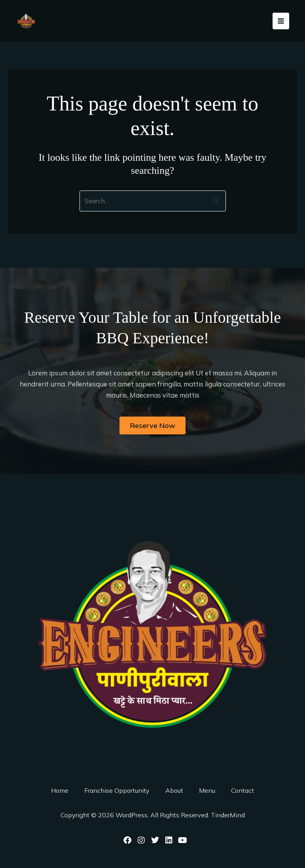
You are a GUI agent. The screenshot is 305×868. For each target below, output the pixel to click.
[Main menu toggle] (281, 23)
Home (60, 790)
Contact (242, 790)
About (174, 790)
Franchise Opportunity (117, 790)
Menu (207, 790)
